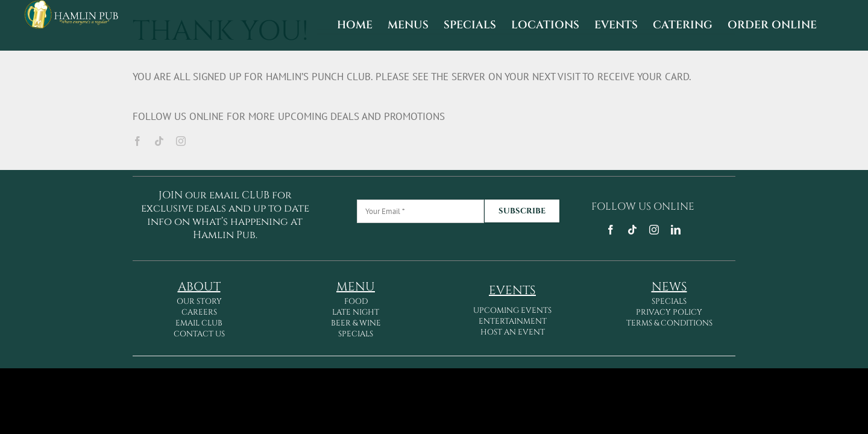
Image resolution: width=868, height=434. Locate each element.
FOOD (356, 301)
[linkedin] (676, 230)
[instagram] (181, 141)
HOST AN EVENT (513, 332)
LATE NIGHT (356, 312)
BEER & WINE (356, 323)
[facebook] (137, 141)
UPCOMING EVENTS (512, 310)
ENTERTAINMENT (513, 321)
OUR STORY (199, 301)
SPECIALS (356, 334)
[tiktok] (159, 141)
